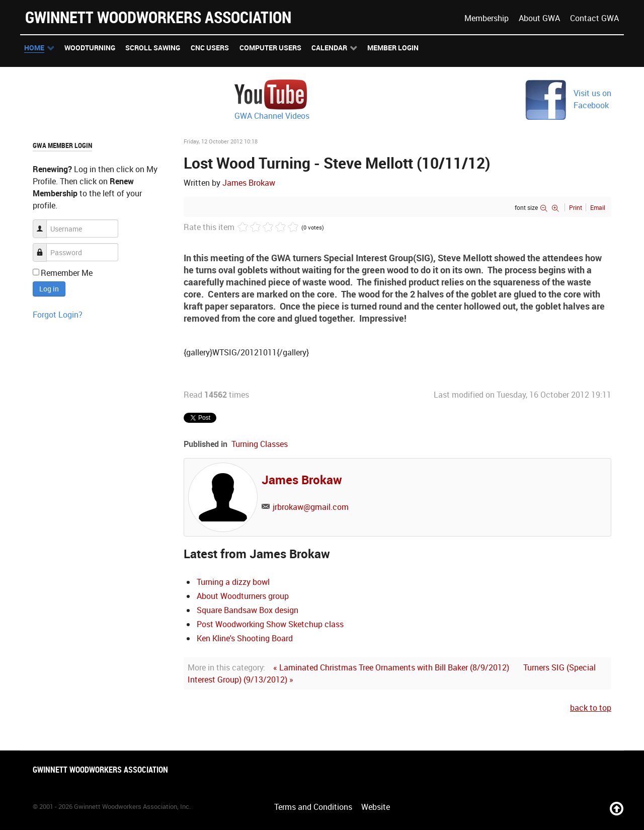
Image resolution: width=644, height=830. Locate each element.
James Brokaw (249, 183)
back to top (591, 708)
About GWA (539, 18)
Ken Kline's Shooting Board (245, 638)
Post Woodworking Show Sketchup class (270, 624)
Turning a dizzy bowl (233, 582)
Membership (487, 18)
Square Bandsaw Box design (248, 610)
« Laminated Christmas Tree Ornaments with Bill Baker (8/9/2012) (391, 667)
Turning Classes (260, 444)
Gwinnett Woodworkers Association (158, 17)
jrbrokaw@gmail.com (311, 507)
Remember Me (67, 273)
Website (376, 807)
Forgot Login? (58, 315)
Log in (49, 289)
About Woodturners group (243, 596)
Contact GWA (594, 18)
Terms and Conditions (313, 807)
